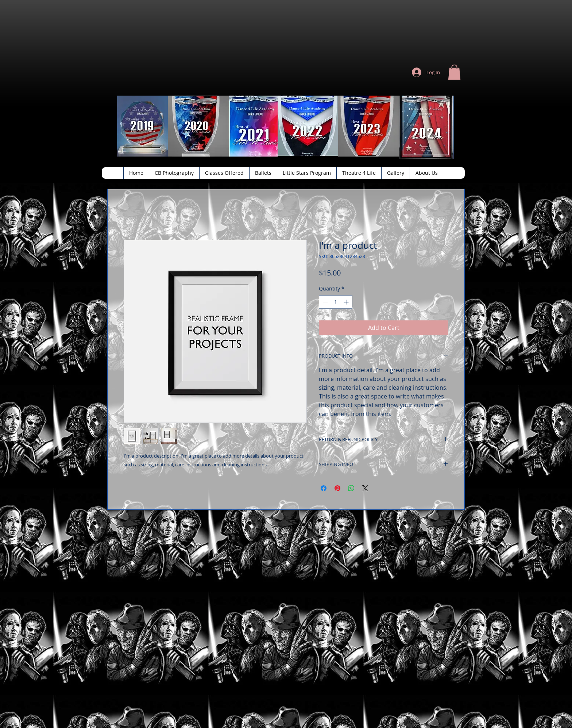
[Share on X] (365, 488)
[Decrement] (324, 302)
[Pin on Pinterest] (337, 488)
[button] (454, 72)
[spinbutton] (336, 302)
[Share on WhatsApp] (351, 488)
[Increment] (347, 302)
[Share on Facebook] (324, 488)
